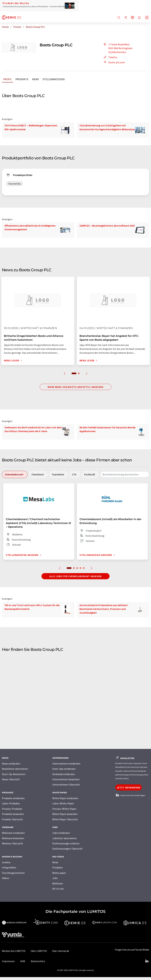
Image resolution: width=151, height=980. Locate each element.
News (36, 79)
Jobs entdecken (61, 833)
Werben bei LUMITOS (14, 951)
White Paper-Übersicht (65, 819)
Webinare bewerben (13, 838)
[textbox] (125, 474)
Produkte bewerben (13, 814)
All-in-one (58, 889)
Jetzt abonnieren (128, 787)
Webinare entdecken (13, 833)
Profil (7, 79)
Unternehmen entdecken (66, 764)
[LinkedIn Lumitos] (147, 961)
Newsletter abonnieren (15, 769)
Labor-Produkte (11, 803)
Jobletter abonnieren (64, 838)
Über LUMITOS (39, 951)
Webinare (58, 883)
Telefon (110, 57)
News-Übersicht (11, 779)
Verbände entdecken (64, 774)
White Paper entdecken (65, 798)
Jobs (55, 878)
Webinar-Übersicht (13, 843)
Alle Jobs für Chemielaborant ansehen (75, 576)
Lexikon (6, 862)
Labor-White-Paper (63, 803)
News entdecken (11, 764)
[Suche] (119, 18)
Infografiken (9, 867)
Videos (6, 878)
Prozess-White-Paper (64, 809)
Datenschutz (38, 961)
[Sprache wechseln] (132, 18)
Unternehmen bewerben (66, 779)
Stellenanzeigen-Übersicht (67, 849)
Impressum (8, 961)
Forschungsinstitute (13, 873)
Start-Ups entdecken (64, 769)
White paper (59, 873)
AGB (23, 961)
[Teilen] (126, 18)
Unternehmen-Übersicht (66, 785)
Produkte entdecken (13, 798)
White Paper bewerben (65, 814)
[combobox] (125, 474)
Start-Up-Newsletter (14, 774)
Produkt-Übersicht (12, 819)
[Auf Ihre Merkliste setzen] (139, 18)
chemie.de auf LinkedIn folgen (130, 795)
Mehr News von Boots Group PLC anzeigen (75, 387)
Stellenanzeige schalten (66, 843)
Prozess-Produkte (12, 809)
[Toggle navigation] (147, 18)
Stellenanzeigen (54, 79)
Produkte (22, 79)
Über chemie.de (61, 951)
